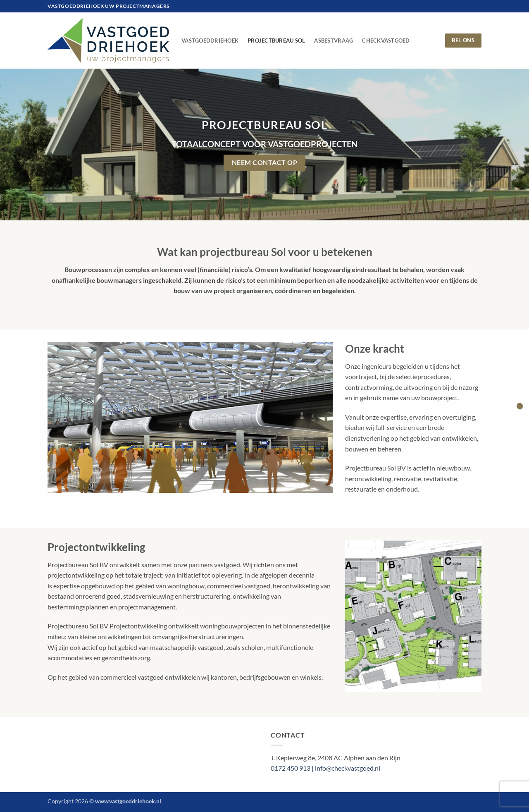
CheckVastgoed (386, 41)
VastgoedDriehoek (210, 41)
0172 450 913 (291, 768)
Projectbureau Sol (276, 41)
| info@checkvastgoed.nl (346, 768)
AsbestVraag (334, 41)
